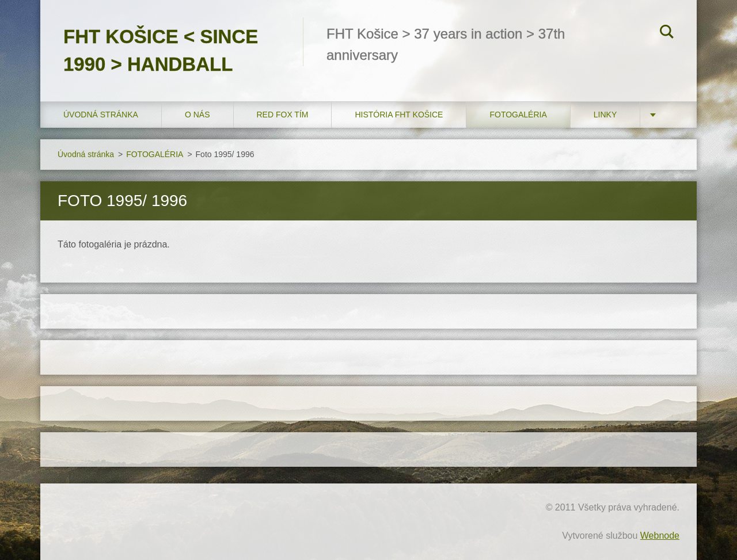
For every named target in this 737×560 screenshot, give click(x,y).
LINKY (605, 115)
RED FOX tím (283, 115)
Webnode (660, 536)
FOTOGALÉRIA (518, 115)
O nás (197, 115)
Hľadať (667, 33)
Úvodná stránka (101, 115)
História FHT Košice (399, 115)
